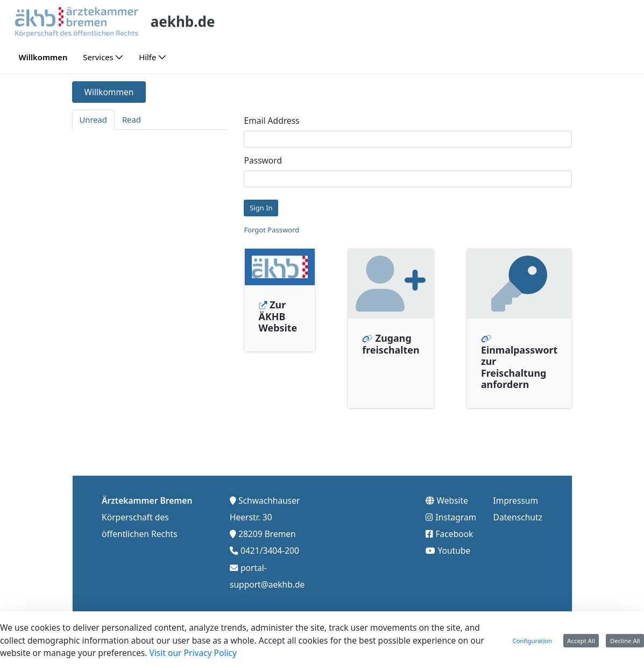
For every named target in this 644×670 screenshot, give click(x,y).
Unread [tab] (93, 119)
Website (453, 499)
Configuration (533, 641)
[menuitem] (43, 57)
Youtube (454, 550)
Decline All (625, 641)
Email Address (271, 121)
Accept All (581, 641)
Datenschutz (518, 516)
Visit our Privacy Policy (193, 653)
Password (263, 160)
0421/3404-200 (270, 550)
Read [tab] (132, 119)
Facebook (455, 533)
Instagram (456, 516)
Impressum (516, 499)
